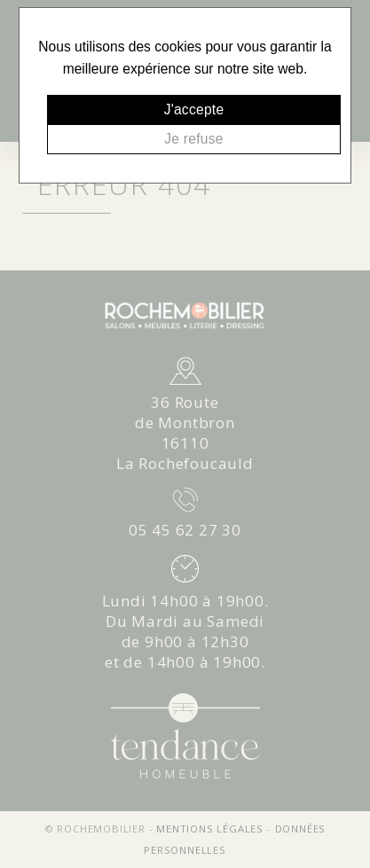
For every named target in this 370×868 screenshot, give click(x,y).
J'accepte (194, 109)
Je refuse (193, 139)
